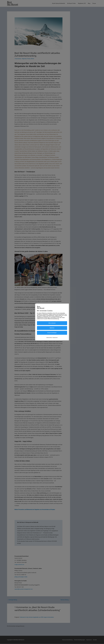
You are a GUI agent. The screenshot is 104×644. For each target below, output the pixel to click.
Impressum (55, 338)
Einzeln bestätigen (52, 333)
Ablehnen (52, 328)
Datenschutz (49, 338)
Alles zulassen (52, 323)
